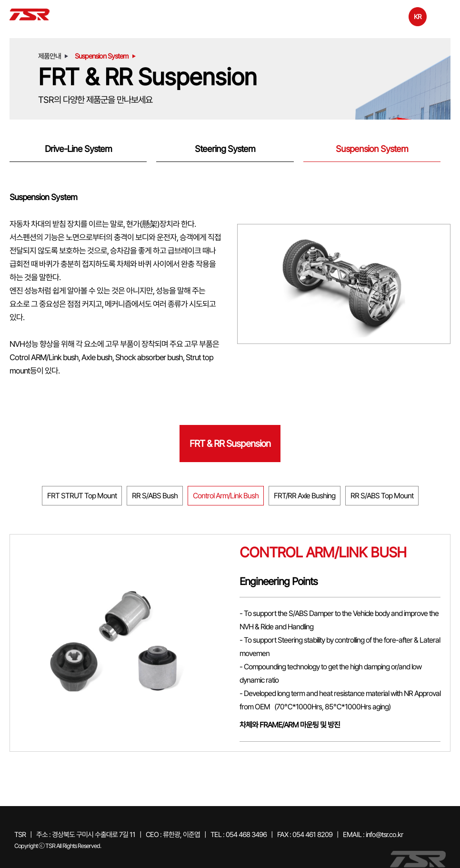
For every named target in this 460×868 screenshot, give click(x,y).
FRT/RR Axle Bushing (305, 496)
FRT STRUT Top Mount (82, 496)
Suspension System (372, 149)
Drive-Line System (78, 149)
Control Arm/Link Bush (226, 496)
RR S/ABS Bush (155, 496)
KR (418, 17)
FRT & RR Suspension (230, 444)
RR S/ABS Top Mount (382, 496)
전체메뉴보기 (443, 16)
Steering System (225, 149)
